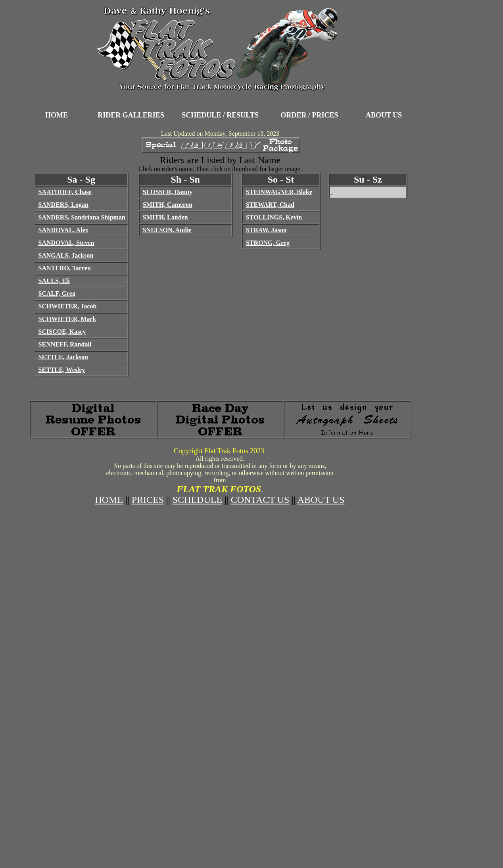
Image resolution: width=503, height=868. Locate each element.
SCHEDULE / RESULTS (220, 115)
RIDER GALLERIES (131, 115)
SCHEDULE (197, 500)
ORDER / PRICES (309, 115)
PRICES (148, 500)
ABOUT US (384, 115)
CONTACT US (260, 500)
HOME (57, 115)
